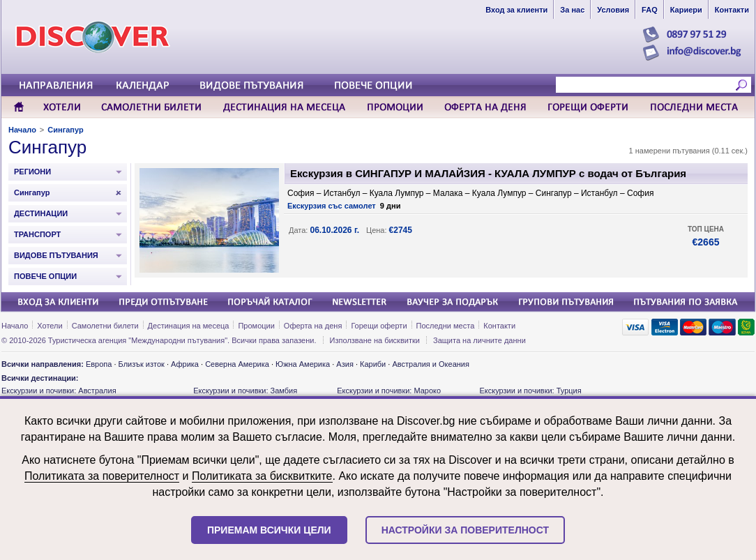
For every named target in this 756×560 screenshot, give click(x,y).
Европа (99, 364)
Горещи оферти (379, 326)
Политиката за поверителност (102, 476)
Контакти (499, 326)
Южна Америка (303, 364)
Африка (185, 364)
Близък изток (142, 364)
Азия (345, 364)
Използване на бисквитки (375, 340)
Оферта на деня (313, 326)
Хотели (50, 326)
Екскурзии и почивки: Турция (530, 391)
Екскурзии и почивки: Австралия (59, 391)
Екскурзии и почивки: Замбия (245, 391)
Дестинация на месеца (189, 326)
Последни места (446, 326)
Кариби (373, 364)
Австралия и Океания (431, 364)
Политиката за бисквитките (262, 476)
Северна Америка (237, 364)
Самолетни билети (105, 326)
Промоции (256, 326)
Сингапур (65, 130)
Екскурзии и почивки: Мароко (389, 391)
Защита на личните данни (479, 340)
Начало (22, 130)
